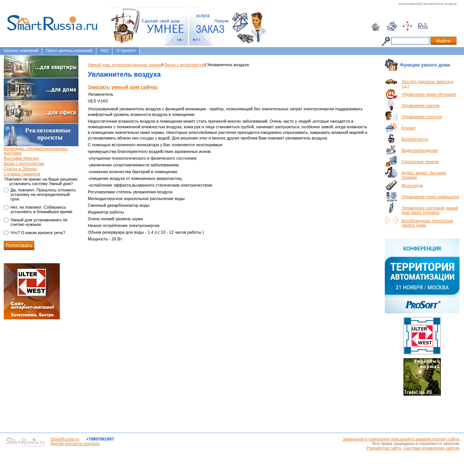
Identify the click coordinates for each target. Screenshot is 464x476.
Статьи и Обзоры (20, 169)
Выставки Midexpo (21, 158)
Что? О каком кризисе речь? (38, 233)
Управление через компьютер (430, 197)
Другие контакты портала (75, 443)
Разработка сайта (384, 448)
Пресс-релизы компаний (69, 50)
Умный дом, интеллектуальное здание (125, 65)
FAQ (104, 50)
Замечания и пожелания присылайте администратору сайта (401, 439)
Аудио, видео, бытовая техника (424, 175)
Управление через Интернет (429, 94)
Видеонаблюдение (420, 150)
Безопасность (415, 139)
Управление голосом (422, 117)
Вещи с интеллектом (24, 163)
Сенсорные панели (420, 162)
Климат (409, 128)
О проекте (126, 50)
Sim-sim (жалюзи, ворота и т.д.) (427, 84)
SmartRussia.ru (65, 439)
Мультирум (412, 185)
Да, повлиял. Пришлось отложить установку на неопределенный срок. (43, 194)
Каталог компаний (21, 50)
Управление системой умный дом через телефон (430, 210)
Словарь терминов (22, 174)
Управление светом (420, 105)
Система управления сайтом (431, 448)
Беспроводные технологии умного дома (427, 223)
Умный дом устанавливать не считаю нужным (39, 222)
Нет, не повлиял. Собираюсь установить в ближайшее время (41, 209)
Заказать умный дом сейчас (123, 87)
